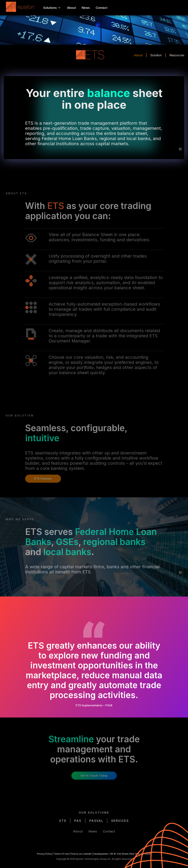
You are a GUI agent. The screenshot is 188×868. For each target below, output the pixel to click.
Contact (102, 8)
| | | (94, 854)
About (71, 8)
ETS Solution (43, 479)
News (86, 8)
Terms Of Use (61, 854)
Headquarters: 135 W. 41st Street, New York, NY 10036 (122, 854)
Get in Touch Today (94, 776)
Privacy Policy (44, 854)
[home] (21, 8)
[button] (52, 8)
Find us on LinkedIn (81, 854)
